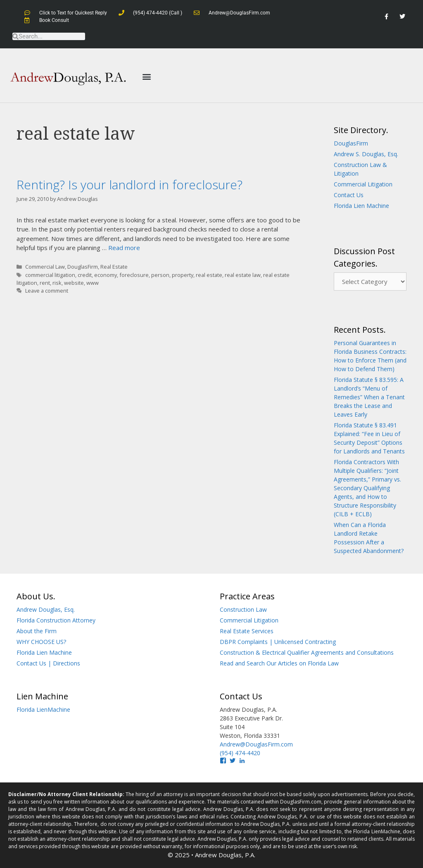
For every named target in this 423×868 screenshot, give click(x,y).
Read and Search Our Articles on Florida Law (279, 663)
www (93, 283)
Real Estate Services (247, 631)
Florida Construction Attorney (56, 620)
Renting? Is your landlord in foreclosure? (130, 185)
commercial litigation (50, 275)
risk (57, 283)
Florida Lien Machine (361, 206)
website (74, 283)
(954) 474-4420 (240, 753)
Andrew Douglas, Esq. (46, 609)
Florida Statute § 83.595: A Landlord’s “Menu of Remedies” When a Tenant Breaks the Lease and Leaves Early (369, 397)
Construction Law (243, 609)
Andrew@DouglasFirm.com (256, 744)
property (183, 275)
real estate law (243, 275)
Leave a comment (47, 291)
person (160, 275)
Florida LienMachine (43, 709)
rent (45, 283)
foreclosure (134, 275)
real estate (209, 275)
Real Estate (114, 267)
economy (106, 275)
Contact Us (349, 195)
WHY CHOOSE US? (41, 642)
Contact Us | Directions (48, 663)
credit (85, 275)
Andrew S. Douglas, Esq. (366, 154)
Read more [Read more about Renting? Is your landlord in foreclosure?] (124, 248)
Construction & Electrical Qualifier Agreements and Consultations (307, 652)
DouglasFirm (83, 267)
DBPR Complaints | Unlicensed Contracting (278, 642)
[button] (146, 76)
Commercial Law (45, 267)
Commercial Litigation (363, 184)
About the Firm (37, 631)
